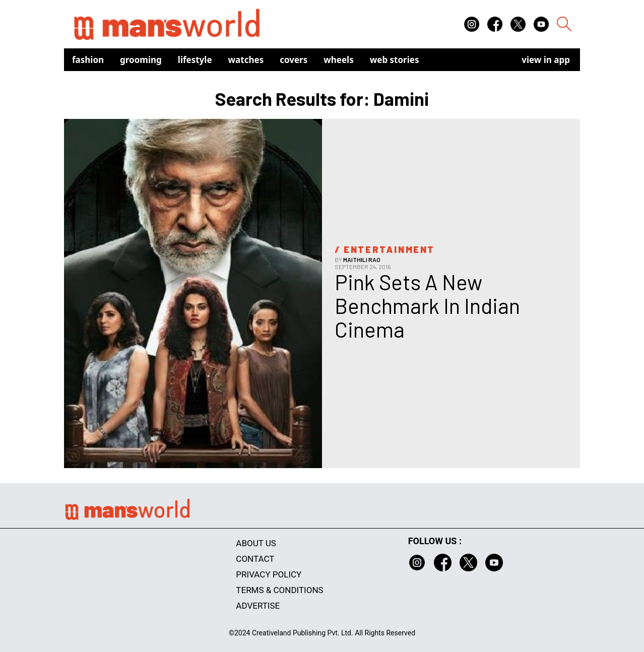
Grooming (141, 60)
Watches (246, 60)
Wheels (339, 60)
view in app (546, 60)
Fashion (88, 60)
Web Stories (395, 60)
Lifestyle (195, 60)
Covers (294, 60)
